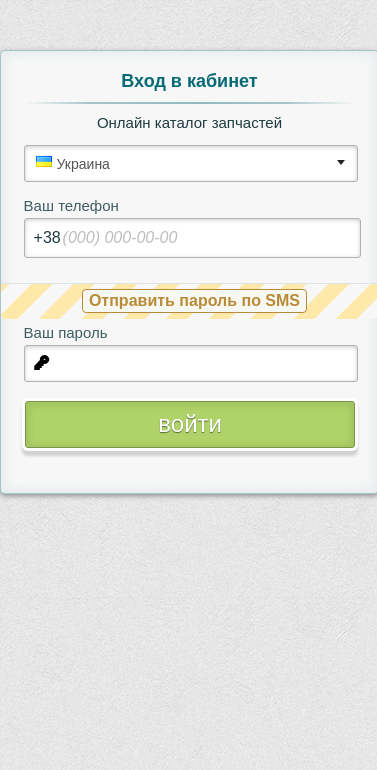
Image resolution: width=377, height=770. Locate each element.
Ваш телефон (71, 205)
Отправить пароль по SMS (194, 300)
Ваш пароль (66, 332)
